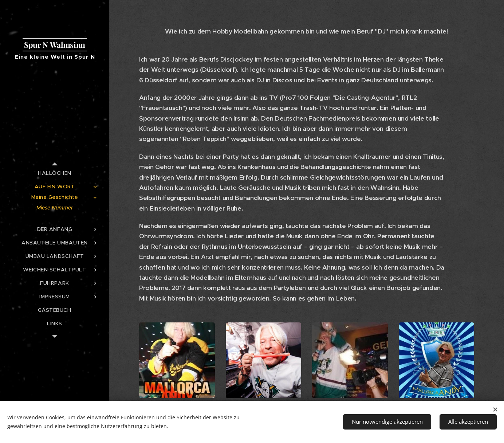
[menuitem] (55, 173)
